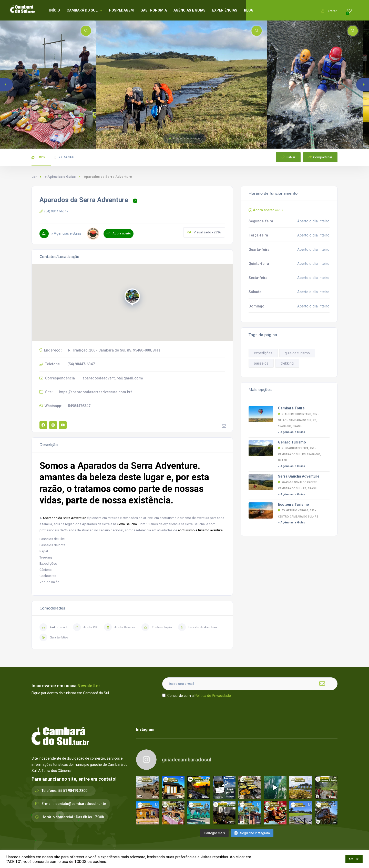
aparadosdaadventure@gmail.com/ (113, 378)
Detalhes (64, 157)
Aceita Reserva (120, 627)
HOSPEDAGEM (121, 10)
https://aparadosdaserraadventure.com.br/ (96, 392)
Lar (34, 177)
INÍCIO (55, 10)
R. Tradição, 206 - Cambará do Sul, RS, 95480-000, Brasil (115, 350)
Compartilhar (320, 157)
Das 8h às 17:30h (90, 817)
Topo (39, 157)
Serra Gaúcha (127, 524)
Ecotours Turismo (294, 504)
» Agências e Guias (60, 177)
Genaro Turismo (292, 442)
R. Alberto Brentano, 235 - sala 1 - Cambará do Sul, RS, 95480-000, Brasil (298, 420)
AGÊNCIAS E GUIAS (189, 10)
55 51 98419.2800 (73, 791)
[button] (170, 138)
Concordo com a (197, 696)
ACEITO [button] (354, 859)
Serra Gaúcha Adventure (299, 476)
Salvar (288, 157)
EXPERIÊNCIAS (225, 10)
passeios (261, 363)
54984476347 (79, 406)
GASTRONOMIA (154, 10)
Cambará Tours (291, 408)
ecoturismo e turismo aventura (200, 530)
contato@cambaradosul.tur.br (81, 804)
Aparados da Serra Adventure (64, 518)
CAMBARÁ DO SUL (84, 10)
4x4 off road (53, 627)
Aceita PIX (85, 627)
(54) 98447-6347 (54, 211)
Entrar (329, 11)
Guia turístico (54, 637)
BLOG (249, 10)
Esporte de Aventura (197, 627)
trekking (287, 363)
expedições (263, 353)
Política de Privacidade (213, 696)
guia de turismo (297, 353)
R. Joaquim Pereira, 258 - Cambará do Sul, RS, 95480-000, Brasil (300, 454)
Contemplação (157, 627)
